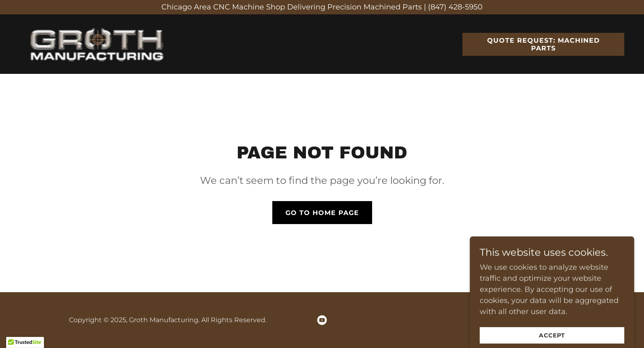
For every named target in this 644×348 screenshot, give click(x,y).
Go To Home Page (322, 213)
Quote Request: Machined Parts (543, 44)
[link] (101, 43)
